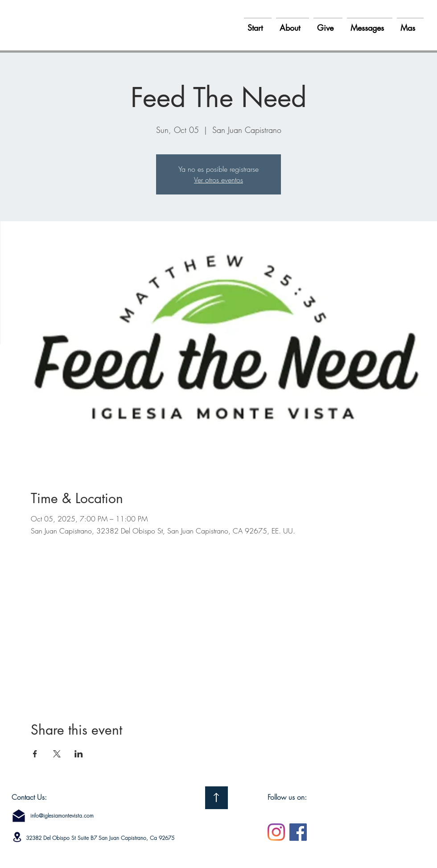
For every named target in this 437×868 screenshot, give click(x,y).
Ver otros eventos (218, 180)
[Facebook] (298, 832)
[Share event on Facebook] (35, 754)
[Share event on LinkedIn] (79, 754)
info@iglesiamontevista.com (62, 816)
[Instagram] (276, 832)
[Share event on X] (57, 754)
